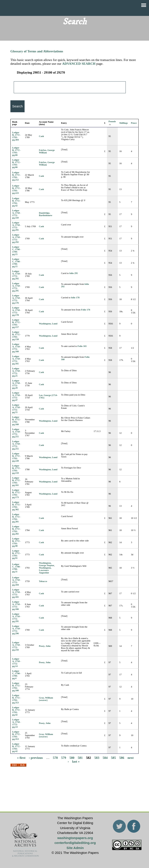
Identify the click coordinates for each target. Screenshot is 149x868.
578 (55, 758)
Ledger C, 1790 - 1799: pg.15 (17, 251)
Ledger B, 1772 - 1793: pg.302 (16, 506)
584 (105, 758)
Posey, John (45, 646)
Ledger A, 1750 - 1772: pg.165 (17, 360)
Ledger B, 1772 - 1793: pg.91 (16, 554)
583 (97, 758)
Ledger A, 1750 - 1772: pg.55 (17, 409)
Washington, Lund (48, 324)
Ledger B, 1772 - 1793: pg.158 (16, 336)
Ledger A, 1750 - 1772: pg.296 (17, 630)
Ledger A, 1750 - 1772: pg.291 (17, 226)
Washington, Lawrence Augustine (45, 570)
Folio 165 (82, 346)
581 (80, 758)
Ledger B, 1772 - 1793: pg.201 (16, 518)
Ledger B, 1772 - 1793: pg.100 (16, 687)
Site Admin (75, 848)
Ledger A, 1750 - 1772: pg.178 (17, 311)
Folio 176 (86, 310)
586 (122, 758)
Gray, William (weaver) (46, 699)
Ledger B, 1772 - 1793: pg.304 (16, 136)
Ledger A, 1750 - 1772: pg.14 (17, 662)
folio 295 (74, 273)
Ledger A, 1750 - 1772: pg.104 (17, 581)
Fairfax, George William (47, 151)
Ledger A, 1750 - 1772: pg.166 (17, 605)
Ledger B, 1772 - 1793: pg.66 (16, 151)
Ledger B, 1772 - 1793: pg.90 (16, 542)
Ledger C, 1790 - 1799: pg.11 (17, 568)
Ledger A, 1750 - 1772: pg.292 (17, 238)
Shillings (124, 123)
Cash (42, 136)
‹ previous (36, 758)
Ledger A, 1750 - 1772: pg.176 (17, 299)
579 (64, 758)
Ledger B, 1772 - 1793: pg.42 (16, 202)
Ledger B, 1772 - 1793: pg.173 (16, 494)
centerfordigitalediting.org (75, 843)
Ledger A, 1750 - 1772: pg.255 (17, 433)
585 (113, 758)
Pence (134, 123)
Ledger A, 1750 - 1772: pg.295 (17, 287)
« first (21, 758)
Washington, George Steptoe (47, 564)
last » (76, 761)
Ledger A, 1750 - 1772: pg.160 (17, 348)
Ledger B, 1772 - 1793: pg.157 (16, 324)
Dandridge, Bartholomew (46, 214)
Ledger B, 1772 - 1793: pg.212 (16, 176)
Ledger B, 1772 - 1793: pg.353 (16, 699)
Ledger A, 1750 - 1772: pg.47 (17, 396)
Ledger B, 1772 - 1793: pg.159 (16, 469)
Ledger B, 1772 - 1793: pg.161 (16, 482)
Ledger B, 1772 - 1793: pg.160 (16, 421)
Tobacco (43, 581)
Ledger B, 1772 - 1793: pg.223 (16, 189)
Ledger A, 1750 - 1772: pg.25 (17, 372)
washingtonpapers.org (75, 838)
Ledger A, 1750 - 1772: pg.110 (17, 214)
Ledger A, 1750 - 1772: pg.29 (17, 384)
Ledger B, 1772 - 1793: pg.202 (16, 530)
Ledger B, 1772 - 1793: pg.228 (16, 457)
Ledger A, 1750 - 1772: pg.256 (17, 646)
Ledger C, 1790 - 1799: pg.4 (17, 675)
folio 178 (75, 298)
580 (72, 758)
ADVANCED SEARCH (79, 64)
